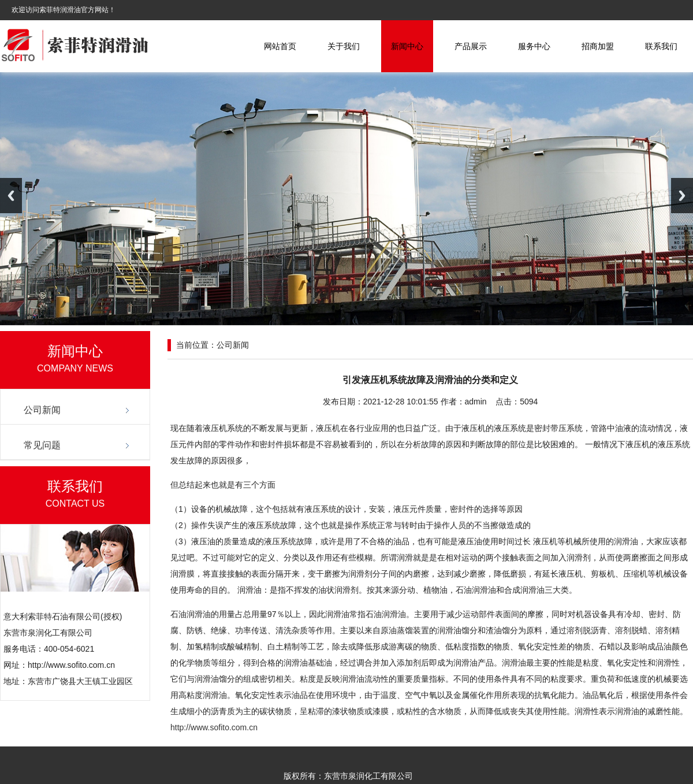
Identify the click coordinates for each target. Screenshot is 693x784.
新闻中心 (407, 46)
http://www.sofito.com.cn (214, 727)
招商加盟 (598, 46)
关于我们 (344, 46)
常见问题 (42, 445)
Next (682, 196)
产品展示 (471, 46)
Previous (11, 196)
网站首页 (280, 46)
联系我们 (661, 46)
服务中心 (534, 46)
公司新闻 (42, 410)
